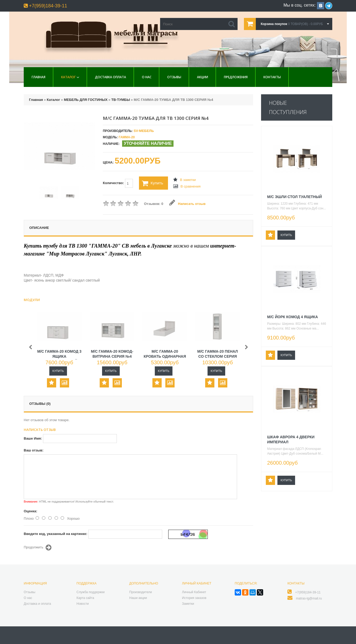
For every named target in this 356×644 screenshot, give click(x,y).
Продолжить (38, 548)
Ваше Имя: (33, 438)
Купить (152, 183)
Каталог (68, 77)
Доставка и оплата (37, 604)
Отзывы (174, 77)
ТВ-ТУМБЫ (121, 100)
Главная (39, 77)
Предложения (236, 77)
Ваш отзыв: (34, 450)
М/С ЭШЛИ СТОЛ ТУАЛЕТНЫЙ (295, 197)
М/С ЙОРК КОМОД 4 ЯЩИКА (293, 317)
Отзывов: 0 (154, 204)
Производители (141, 592)
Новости (83, 604)
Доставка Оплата (110, 77)
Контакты (272, 77)
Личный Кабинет (194, 592)
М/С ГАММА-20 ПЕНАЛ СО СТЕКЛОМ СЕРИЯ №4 (218, 356)
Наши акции (138, 598)
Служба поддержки (91, 592)
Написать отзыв (187, 204)
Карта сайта (85, 598)
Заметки (188, 604)
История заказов (194, 598)
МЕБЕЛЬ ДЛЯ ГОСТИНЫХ (86, 100)
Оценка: (30, 511)
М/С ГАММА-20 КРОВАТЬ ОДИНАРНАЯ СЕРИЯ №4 (165, 356)
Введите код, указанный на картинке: (56, 534)
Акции (203, 77)
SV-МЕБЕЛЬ (144, 131)
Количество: (118, 183)
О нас (147, 77)
